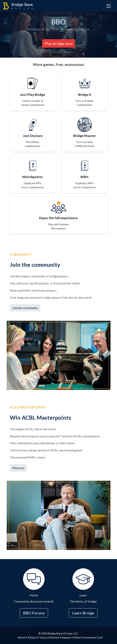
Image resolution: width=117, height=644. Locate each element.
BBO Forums (34, 613)
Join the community (25, 308)
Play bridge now (58, 43)
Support (67, 637)
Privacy (32, 637)
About (22, 637)
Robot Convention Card (88, 637)
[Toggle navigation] (109, 6)
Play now (18, 468)
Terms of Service (49, 637)
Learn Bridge (83, 613)
